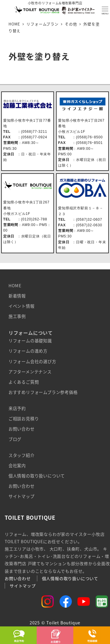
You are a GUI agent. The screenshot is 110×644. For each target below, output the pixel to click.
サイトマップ (22, 496)
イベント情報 (22, 306)
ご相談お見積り (24, 419)
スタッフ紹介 (22, 455)
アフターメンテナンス (30, 372)
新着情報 (17, 296)
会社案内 (17, 465)
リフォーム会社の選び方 (32, 361)
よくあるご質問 (24, 382)
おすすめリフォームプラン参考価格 (43, 392)
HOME (15, 286)
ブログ (15, 439)
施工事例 (17, 316)
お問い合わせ (22, 429)
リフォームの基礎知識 (30, 341)
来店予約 (17, 408)
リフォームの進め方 (28, 351)
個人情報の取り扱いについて (37, 476)
